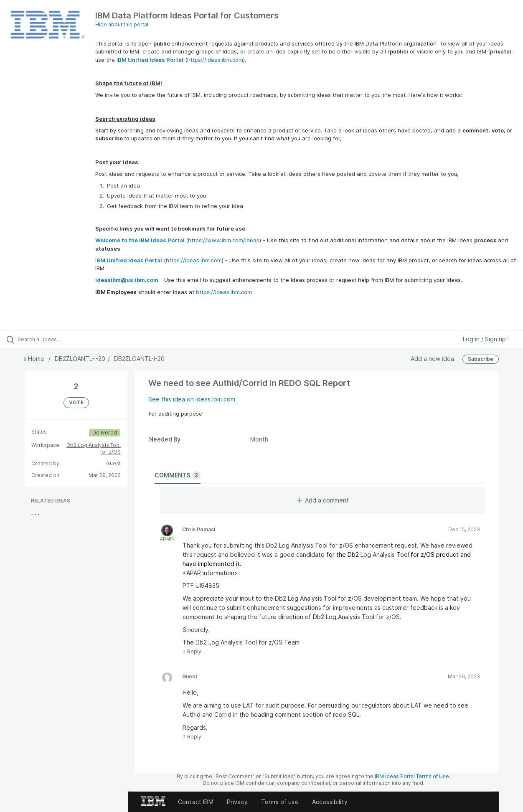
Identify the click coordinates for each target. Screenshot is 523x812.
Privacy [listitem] (237, 802)
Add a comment (323, 500)
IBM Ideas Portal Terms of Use (412, 776)
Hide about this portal (122, 24)
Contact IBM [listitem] (196, 802)
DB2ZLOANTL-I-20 (80, 359)
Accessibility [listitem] (330, 802)
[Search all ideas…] (63, 339)
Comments (178, 475)
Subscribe (481, 359)
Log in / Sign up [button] (486, 339)
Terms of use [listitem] (280, 802)
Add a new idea (432, 359)
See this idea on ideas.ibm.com (192, 399)
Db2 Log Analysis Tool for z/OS (94, 448)
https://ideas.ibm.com (215, 60)
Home (35, 359)
